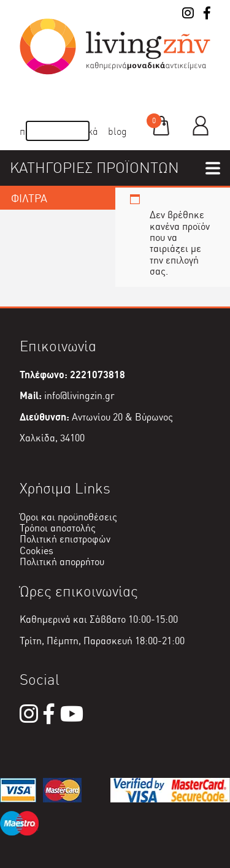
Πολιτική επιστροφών (65, 539)
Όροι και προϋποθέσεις (68, 517)
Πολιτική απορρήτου (62, 562)
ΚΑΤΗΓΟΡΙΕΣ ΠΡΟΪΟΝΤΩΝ (94, 168)
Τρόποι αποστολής (58, 528)
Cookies (36, 551)
